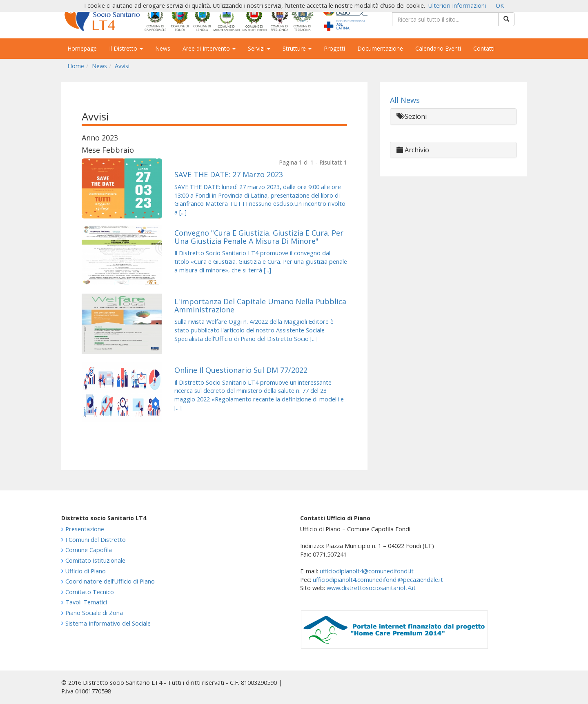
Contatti (484, 48)
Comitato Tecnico (90, 592)
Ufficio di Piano (86, 571)
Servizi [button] (259, 48)
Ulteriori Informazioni (457, 6)
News (163, 48)
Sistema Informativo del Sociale (108, 623)
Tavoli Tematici (86, 602)
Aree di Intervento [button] (209, 48)
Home (76, 66)
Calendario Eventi (438, 48)
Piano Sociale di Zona (94, 613)
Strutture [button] (297, 48)
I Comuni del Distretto (96, 540)
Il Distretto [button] (126, 48)
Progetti (334, 48)
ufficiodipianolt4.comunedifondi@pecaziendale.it (378, 580)
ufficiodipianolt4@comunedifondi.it (367, 571)
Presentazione (85, 529)
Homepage (82, 48)
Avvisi (122, 66)
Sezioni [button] (412, 116)
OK (500, 6)
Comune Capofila (89, 550)
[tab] (453, 117)
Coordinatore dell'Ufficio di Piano (110, 581)
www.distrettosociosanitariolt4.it (371, 588)
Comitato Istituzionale (95, 560)
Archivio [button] (413, 150)
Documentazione (380, 48)
